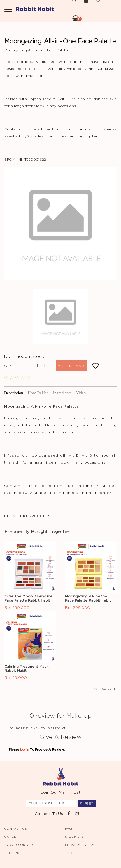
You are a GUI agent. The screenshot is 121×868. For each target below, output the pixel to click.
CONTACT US (16, 829)
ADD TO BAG (71, 366)
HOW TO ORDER (19, 845)
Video (81, 393)
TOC (69, 853)
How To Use (38, 393)
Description (14, 393)
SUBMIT (87, 804)
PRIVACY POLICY (80, 845)
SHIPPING (13, 853)
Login (25, 749)
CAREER (12, 837)
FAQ (69, 829)
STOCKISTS (74, 837)
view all (105, 689)
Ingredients (62, 393)
